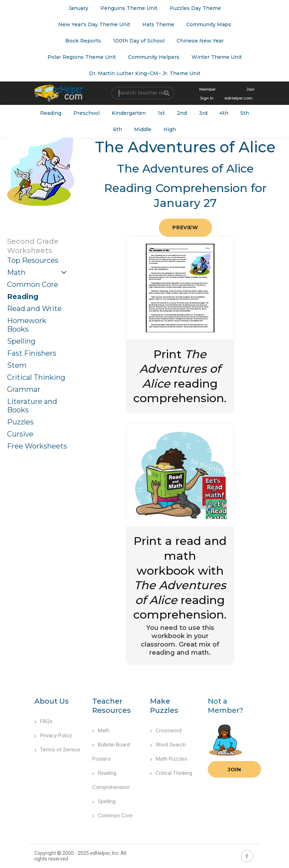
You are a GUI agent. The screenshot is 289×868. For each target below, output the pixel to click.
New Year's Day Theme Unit (94, 24)
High (170, 129)
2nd (182, 113)
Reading (51, 113)
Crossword (166, 731)
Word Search (168, 745)
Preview (185, 227)
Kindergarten (129, 113)
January (78, 8)
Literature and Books (32, 406)
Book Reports (83, 41)
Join (234, 769)
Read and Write (34, 309)
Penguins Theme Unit (129, 8)
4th (224, 113)
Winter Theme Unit (217, 57)
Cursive (20, 434)
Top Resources (33, 260)
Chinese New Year (200, 41)
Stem (17, 365)
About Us (52, 701)
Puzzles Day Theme (195, 8)
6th (118, 129)
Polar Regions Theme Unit (82, 57)
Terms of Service (57, 750)
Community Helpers (154, 57)
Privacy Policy (53, 735)
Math (16, 272)
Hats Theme (158, 24)
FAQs (43, 721)
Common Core (33, 284)
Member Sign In (207, 94)
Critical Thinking (36, 377)
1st (161, 113)
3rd (203, 113)
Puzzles (20, 422)
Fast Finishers (32, 353)
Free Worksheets (37, 446)
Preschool (87, 113)
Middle (143, 129)
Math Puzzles (169, 759)
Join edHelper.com (240, 94)
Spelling (21, 341)
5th (245, 113)
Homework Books (27, 325)
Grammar (24, 389)
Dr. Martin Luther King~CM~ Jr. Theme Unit (145, 73)
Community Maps (209, 24)
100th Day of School (139, 41)
